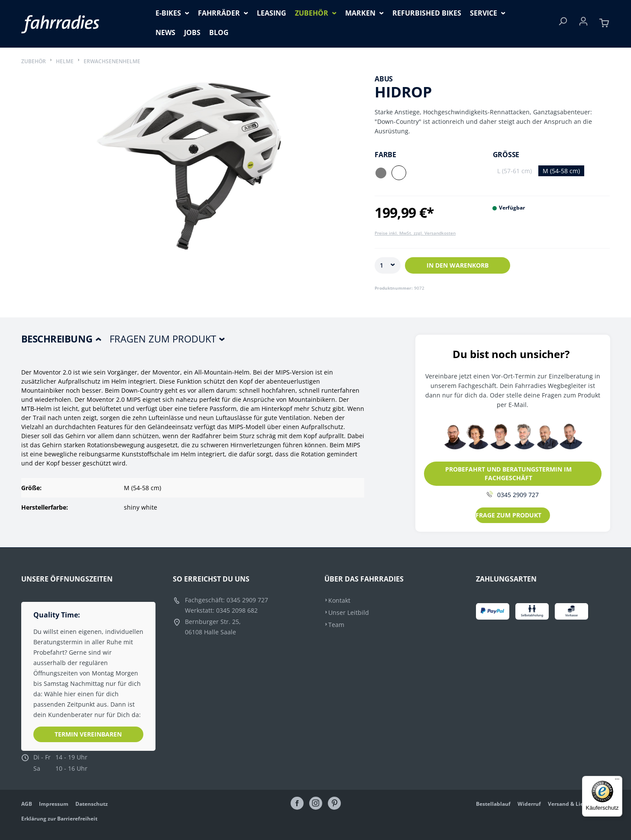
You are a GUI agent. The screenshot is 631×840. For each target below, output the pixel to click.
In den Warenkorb (458, 265)
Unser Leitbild (349, 612)
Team (336, 625)
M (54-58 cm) (561, 171)
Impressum (54, 804)
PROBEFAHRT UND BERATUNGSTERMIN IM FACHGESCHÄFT (508, 473)
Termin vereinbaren (88, 734)
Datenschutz (92, 804)
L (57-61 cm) (515, 171)
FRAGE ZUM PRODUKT (508, 515)
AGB (27, 804)
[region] (189, 176)
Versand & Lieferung (574, 804)
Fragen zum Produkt (163, 339)
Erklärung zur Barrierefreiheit (59, 819)
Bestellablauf (493, 804)
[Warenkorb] (604, 24)
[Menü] (617, 781)
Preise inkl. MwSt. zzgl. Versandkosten (415, 233)
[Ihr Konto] (583, 24)
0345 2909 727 (513, 495)
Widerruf (529, 804)
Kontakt (339, 600)
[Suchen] (563, 24)
